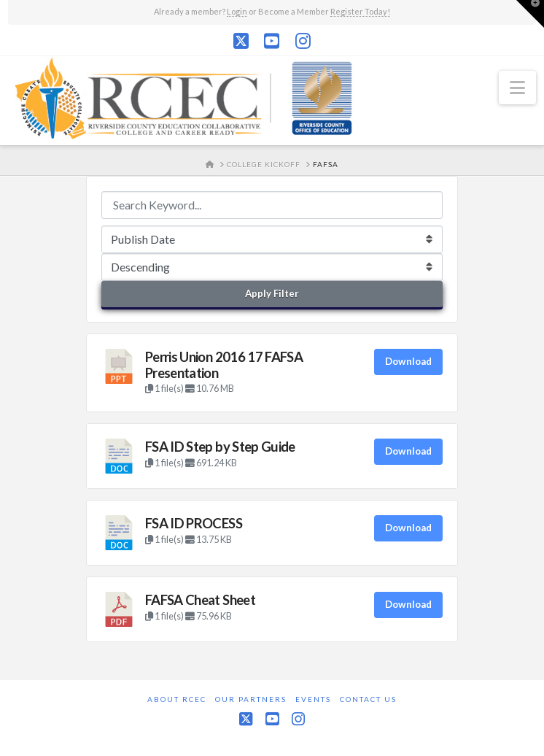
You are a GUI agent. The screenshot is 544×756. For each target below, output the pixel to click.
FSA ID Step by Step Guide (220, 447)
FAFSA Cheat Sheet (200, 600)
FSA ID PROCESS (194, 523)
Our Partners (251, 699)
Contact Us (368, 699)
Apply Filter (272, 293)
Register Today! (360, 11)
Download (408, 361)
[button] (517, 88)
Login (237, 11)
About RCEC (177, 699)
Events (313, 699)
